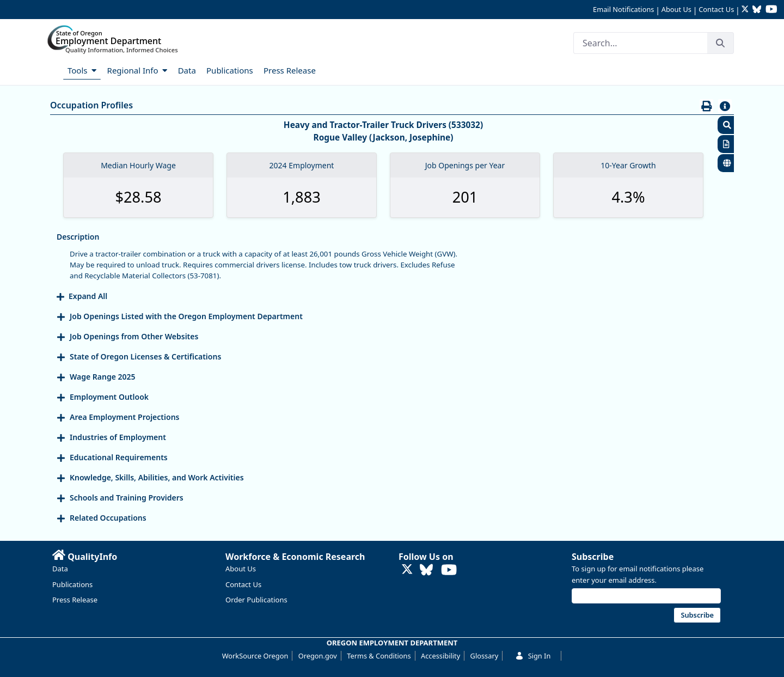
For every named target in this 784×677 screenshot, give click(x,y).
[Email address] (646, 596)
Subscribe (593, 557)
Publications (72, 584)
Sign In (533, 656)
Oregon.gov (318, 656)
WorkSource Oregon (255, 656)
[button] (726, 125)
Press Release (75, 600)
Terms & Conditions (379, 656)
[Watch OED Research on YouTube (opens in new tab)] (771, 10)
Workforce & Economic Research (295, 557)
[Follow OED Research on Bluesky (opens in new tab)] (757, 10)
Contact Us (716, 9)
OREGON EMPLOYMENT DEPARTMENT (392, 643)
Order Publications (256, 600)
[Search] (640, 43)
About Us (676, 9)
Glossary (485, 656)
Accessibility (440, 656)
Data (60, 569)
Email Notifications (623, 9)
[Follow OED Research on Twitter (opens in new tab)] (746, 10)
